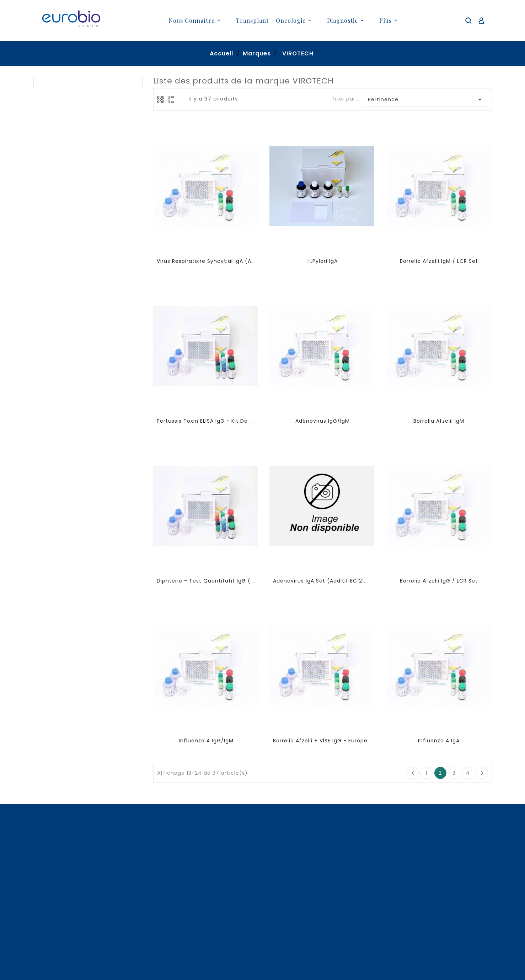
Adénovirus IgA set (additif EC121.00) (322, 581)
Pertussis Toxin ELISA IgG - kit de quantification (206, 421)
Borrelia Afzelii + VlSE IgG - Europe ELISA (322, 741)
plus (385, 20)
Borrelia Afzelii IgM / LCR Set (439, 261)
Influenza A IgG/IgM (206, 741)
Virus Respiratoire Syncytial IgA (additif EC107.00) (206, 261)
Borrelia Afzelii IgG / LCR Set (439, 581)
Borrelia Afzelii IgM (439, 421)
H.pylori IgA (323, 261)
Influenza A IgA (439, 741)
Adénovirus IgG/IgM (323, 421)
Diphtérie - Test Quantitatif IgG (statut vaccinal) (206, 581)
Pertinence (426, 99)
